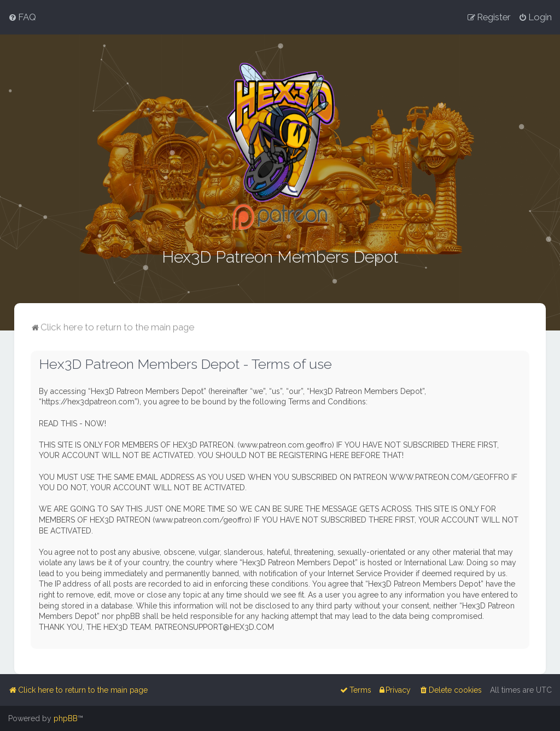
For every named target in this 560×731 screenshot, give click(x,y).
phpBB (66, 718)
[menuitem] (22, 17)
